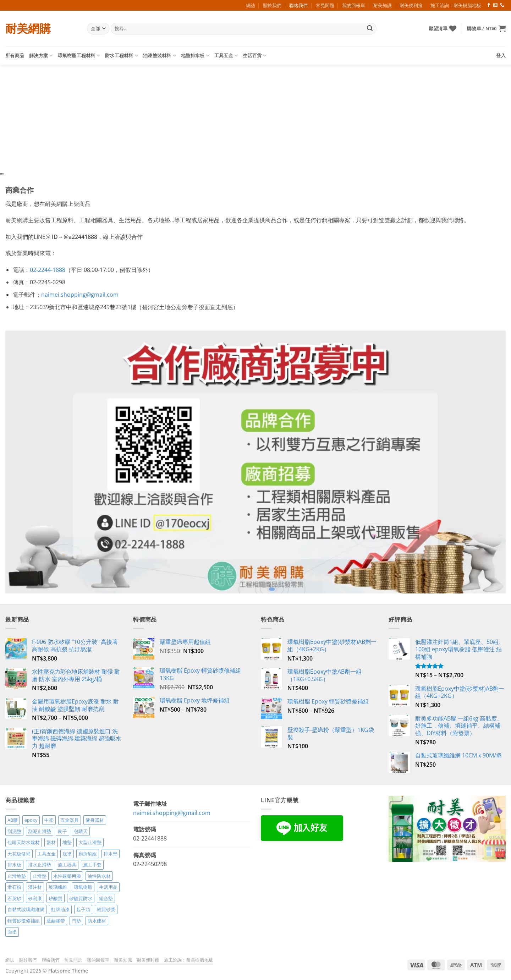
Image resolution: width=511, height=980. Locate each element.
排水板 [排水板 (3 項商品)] (14, 865)
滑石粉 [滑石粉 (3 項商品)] (14, 887)
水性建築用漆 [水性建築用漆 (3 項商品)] (67, 876)
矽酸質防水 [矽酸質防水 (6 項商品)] (81, 898)
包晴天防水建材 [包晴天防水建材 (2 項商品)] (24, 842)
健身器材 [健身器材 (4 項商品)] (95, 820)
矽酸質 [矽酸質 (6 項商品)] (56, 898)
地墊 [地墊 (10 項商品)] (67, 842)
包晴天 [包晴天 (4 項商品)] (81, 831)
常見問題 (325, 5)
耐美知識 (383, 5)
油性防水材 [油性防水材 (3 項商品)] (99, 876)
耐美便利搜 (411, 5)
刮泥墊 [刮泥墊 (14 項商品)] (14, 831)
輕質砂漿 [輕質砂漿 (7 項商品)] (106, 909)
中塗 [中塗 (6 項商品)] (49, 820)
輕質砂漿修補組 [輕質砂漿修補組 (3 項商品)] (24, 921)
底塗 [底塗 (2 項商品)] (67, 854)
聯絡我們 (298, 5)
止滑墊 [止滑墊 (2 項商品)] (40, 876)
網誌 (251, 5)
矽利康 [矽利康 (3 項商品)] (35, 898)
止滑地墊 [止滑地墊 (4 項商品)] (17, 876)
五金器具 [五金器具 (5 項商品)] (70, 820)
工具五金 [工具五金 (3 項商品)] (46, 854)
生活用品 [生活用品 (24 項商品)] (108, 887)
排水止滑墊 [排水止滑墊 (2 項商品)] (40, 865)
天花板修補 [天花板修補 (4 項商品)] (19, 854)
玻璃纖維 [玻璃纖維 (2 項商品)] (58, 887)
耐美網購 (28, 28)
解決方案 (41, 56)
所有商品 (15, 55)
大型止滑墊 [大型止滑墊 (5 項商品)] (90, 842)
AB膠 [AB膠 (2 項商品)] (13, 820)
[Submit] (370, 29)
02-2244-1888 (48, 270)
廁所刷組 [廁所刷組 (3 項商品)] (88, 854)
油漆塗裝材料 (160, 56)
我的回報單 (354, 5)
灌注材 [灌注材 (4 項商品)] (35, 887)
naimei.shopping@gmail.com (80, 295)
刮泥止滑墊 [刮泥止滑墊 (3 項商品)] (40, 831)
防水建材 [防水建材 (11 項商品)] (97, 921)
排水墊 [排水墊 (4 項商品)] (111, 854)
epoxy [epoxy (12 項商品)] (31, 820)
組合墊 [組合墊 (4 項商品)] (106, 898)
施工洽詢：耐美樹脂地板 (456, 5)
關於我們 (272, 5)
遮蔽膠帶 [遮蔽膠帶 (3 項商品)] (56, 921)
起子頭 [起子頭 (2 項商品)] (83, 909)
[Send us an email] (495, 5)
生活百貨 (254, 56)
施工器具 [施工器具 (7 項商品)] (67, 865)
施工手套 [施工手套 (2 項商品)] (92, 865)
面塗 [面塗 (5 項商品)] (12, 932)
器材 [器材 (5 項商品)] (51, 842)
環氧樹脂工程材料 (79, 56)
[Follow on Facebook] (489, 5)
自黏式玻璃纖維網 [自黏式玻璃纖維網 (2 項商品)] (26, 909)
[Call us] (502, 5)
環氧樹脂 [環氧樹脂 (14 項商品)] (83, 887)
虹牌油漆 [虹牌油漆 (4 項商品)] (60, 909)
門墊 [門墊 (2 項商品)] (76, 921)
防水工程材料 (122, 56)
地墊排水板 (195, 56)
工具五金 (226, 56)
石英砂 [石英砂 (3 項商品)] (14, 898)
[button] (486, 28)
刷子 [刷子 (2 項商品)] (62, 831)
